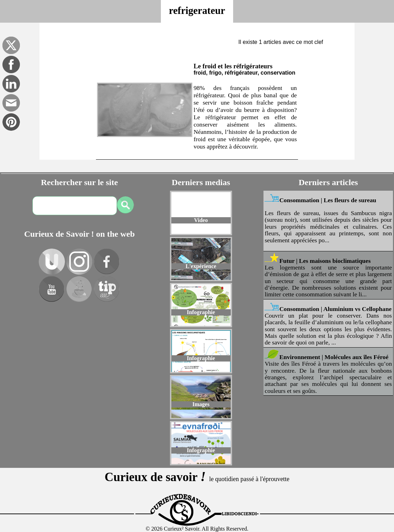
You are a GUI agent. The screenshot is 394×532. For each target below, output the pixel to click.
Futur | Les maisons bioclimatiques (325, 261)
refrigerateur (197, 10)
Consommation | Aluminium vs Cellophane (335, 309)
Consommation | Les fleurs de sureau (328, 200)
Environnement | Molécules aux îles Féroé (334, 357)
